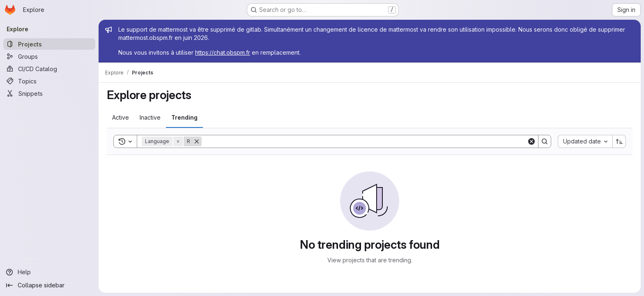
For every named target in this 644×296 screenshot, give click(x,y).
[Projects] (49, 44)
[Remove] (197, 141)
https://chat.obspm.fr (223, 52)
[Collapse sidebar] (49, 285)
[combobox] (585, 141)
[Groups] (49, 56)
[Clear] (531, 141)
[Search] (364, 141)
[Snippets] (49, 93)
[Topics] (49, 81)
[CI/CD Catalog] (49, 69)
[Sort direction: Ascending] (619, 141)
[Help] (49, 272)
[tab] (121, 118)
